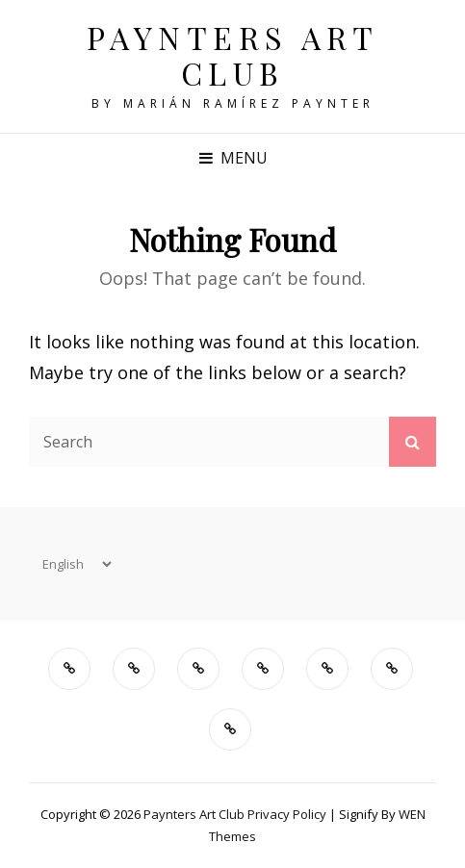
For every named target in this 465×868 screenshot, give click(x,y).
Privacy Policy (287, 814)
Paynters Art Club (233, 55)
